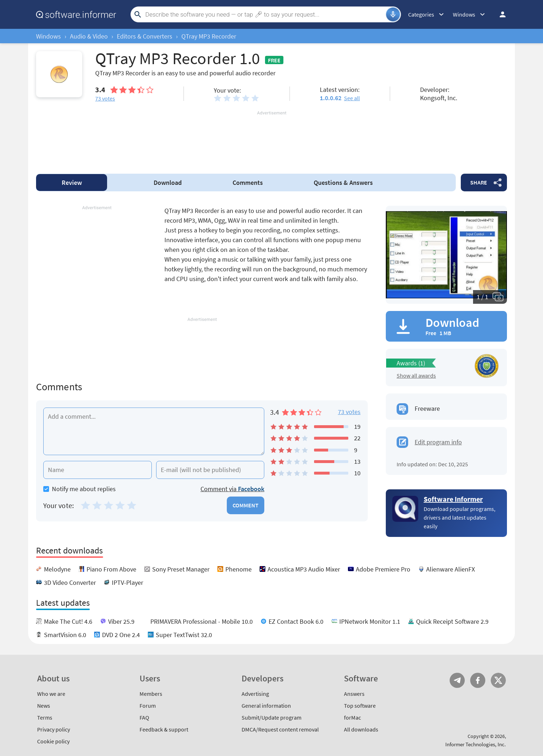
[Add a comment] (154, 431)
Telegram (457, 680)
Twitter (498, 680)
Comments (248, 183)
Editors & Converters (145, 36)
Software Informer (453, 499)
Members (151, 694)
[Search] (265, 14)
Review (72, 183)
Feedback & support (164, 729)
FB (478, 680)
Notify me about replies (80, 489)
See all (352, 98)
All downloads (361, 729)
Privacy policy (54, 729)
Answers (343, 183)
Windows (48, 36)
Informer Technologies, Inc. (476, 744)
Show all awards (416, 375)
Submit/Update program (271, 717)
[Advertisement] (271, 138)
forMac (352, 717)
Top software (360, 706)
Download (168, 183)
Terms (45, 717)
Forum (148, 706)
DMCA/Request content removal (280, 729)
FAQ (144, 717)
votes (105, 98)
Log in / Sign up (499, 14)
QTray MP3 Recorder (209, 36)
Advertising (255, 694)
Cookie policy (53, 741)
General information (266, 706)
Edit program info (438, 442)
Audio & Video (89, 36)
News (44, 706)
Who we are (51, 694)
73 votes (349, 412)
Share (479, 182)
